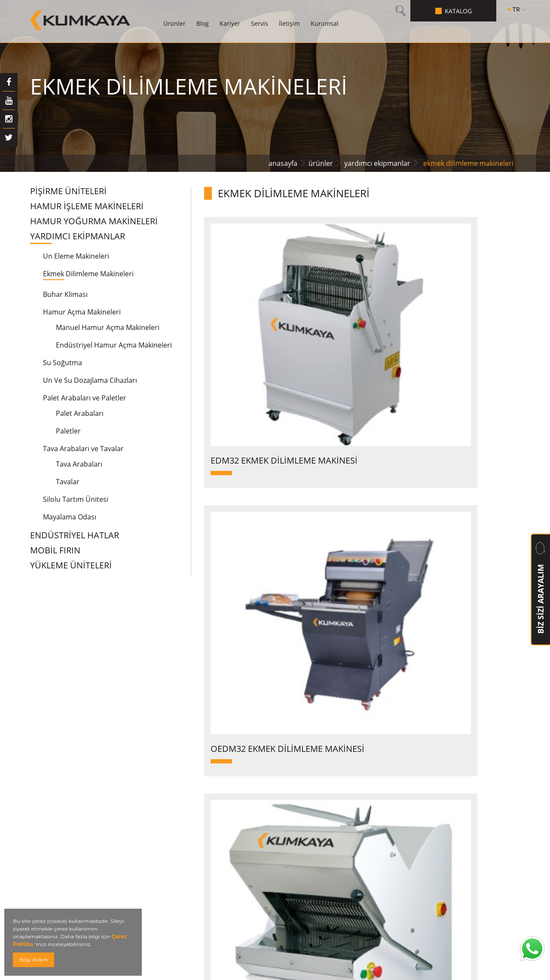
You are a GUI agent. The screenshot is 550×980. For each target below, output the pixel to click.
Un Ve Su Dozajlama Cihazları (90, 380)
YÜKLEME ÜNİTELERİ (71, 565)
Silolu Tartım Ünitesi (76, 499)
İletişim (289, 23)
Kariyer (230, 23)
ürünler (321, 163)
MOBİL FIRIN (55, 550)
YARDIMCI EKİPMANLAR (78, 236)
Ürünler (174, 23)
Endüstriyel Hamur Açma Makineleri (114, 345)
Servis (260, 23)
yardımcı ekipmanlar (377, 163)
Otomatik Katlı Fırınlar (217, 861)
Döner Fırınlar (200, 797)
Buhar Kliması (65, 294)
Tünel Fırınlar (199, 845)
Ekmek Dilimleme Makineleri (88, 274)
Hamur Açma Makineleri (82, 312)
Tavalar (68, 482)
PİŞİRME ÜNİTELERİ (68, 191)
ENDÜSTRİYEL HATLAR (75, 535)
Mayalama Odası (70, 517)
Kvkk (183, 926)
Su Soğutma (63, 363)
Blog (203, 23)
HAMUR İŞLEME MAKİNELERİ (87, 206)
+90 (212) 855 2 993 (433, 797)
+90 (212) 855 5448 (431, 777)
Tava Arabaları (79, 464)
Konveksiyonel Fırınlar (217, 780)
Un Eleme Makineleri (76, 256)
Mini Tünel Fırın (203, 942)
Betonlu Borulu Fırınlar (218, 748)
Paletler (68, 431)
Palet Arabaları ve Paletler (85, 398)
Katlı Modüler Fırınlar (214, 764)
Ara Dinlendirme (206, 829)
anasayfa (283, 163)
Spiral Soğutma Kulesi (216, 893)
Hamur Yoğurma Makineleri (228, 732)
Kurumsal (325, 23)
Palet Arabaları (80, 413)
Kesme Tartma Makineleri (224, 813)
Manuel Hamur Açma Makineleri (108, 327)
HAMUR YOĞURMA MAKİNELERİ (94, 221)
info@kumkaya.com (452, 816)
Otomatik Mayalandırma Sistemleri (243, 877)
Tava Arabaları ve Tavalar (83, 449)
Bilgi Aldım (34, 960)
